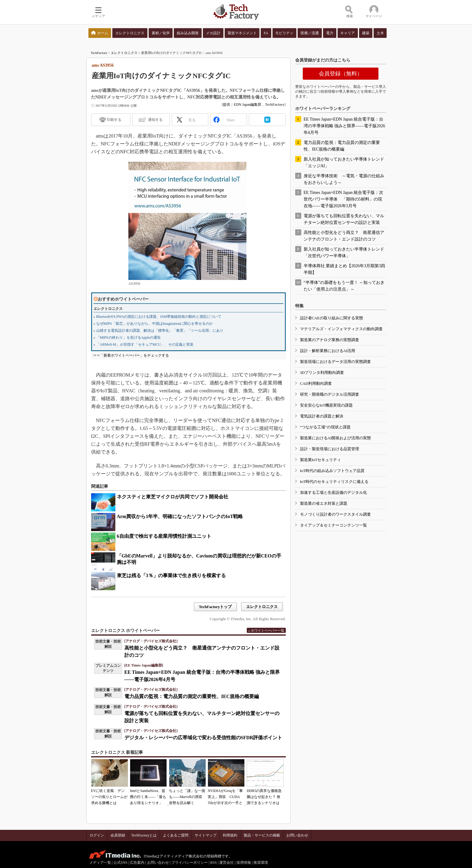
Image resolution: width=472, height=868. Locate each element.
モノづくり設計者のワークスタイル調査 (335, 514)
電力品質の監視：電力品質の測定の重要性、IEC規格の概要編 (192, 696)
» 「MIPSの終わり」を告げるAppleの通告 (127, 338)
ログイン (97, 835)
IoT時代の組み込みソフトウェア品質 (332, 471)
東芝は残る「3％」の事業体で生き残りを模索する (171, 575)
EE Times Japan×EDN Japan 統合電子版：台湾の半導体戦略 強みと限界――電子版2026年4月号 (345, 126)
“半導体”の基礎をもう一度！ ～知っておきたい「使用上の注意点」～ (344, 286)
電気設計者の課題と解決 (322, 416)
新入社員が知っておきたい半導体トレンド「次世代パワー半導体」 (344, 253)
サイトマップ (206, 835)
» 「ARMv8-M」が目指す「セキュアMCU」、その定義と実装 (144, 344)
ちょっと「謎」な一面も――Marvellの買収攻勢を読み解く (187, 797)
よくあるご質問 (176, 835)
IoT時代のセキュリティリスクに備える (334, 482)
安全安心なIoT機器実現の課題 (327, 405)
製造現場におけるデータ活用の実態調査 (335, 362)
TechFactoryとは (144, 835)
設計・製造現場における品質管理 (330, 449)
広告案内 (137, 863)
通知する (155, 120)
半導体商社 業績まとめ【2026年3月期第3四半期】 (345, 269)
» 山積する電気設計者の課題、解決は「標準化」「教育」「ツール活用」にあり (158, 331)
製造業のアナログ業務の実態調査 (330, 340)
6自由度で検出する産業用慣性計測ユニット (164, 536)
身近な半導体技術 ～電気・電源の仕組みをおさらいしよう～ (344, 179)
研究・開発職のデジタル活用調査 (330, 394)
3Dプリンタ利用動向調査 (322, 372)
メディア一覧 (100, 863)
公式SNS (120, 863)
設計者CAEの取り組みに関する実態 (332, 318)
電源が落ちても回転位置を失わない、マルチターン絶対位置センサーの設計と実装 (344, 219)
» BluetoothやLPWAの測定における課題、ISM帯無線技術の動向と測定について (157, 317)
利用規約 (230, 835)
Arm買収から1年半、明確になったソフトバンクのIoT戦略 (180, 516)
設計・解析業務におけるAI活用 (328, 351)
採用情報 (244, 863)
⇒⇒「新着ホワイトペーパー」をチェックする (131, 355)
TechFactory (99, 53)
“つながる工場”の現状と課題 (325, 427)
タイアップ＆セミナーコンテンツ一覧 (333, 525)
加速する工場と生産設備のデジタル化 (333, 492)
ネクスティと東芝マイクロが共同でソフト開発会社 (173, 497)
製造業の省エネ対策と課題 (324, 503)
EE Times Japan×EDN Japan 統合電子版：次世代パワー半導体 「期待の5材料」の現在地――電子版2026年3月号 (344, 199)
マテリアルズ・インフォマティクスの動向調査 (341, 329)
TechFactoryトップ (215, 607)
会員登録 (118, 835)
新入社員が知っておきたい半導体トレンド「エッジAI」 (344, 163)
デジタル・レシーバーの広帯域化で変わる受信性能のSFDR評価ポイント (203, 738)
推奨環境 (261, 863)
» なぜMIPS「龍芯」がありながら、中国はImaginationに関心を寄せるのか (153, 324)
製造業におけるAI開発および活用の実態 (336, 438)
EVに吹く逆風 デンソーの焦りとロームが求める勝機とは (109, 797)
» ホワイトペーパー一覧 (266, 630)
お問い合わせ (297, 835)
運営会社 (226, 863)
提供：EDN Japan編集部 (242, 105)
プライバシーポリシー (190, 863)
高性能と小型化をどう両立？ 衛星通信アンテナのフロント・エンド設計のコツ (344, 236)
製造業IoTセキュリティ (321, 460)
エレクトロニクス (124, 53)
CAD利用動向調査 (316, 383)
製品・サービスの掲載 (262, 835)
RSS (214, 863)
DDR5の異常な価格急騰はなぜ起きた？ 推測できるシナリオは (264, 797)
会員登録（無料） (341, 74)
